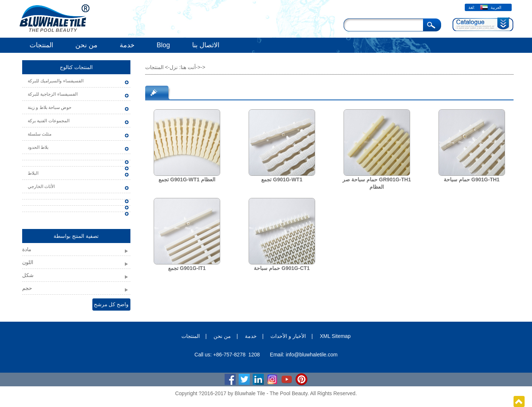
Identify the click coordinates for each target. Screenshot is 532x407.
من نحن (86, 45)
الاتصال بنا (206, 45)
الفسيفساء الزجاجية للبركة (53, 94)
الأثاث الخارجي (41, 187)
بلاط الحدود (38, 147)
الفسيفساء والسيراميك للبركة (56, 81)
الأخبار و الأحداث (288, 336)
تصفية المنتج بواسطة (76, 236)
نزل (174, 67)
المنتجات (41, 45)
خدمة (127, 45)
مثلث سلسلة (40, 134)
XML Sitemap (335, 336)
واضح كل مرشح (111, 304)
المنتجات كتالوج (76, 67)
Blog (163, 45)
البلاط (33, 173)
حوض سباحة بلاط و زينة (50, 107)
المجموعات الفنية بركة (49, 121)
